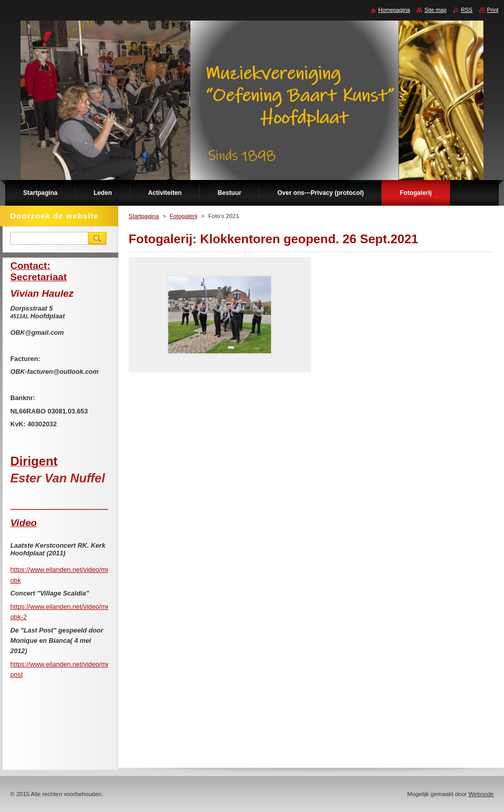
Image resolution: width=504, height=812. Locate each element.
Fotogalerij (184, 216)
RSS (466, 10)
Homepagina (394, 10)
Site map (435, 10)
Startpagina (144, 216)
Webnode (481, 794)
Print (493, 10)
